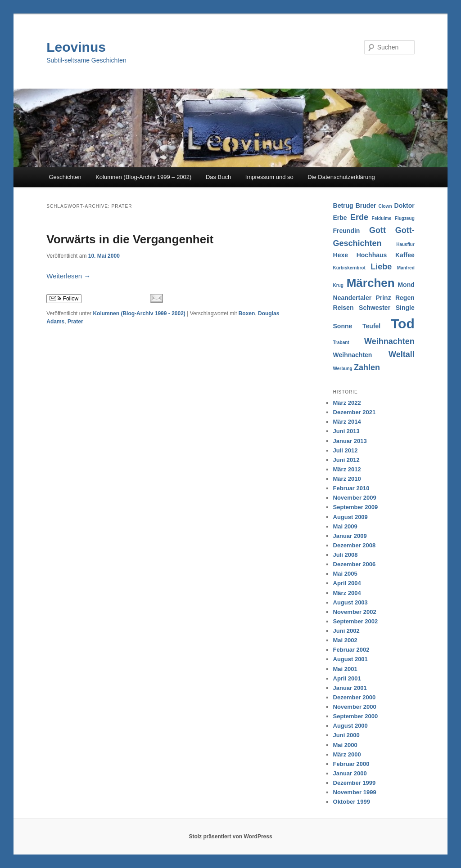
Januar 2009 (350, 536)
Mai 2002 (345, 640)
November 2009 (355, 498)
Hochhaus (372, 255)
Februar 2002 (351, 650)
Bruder (366, 206)
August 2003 (350, 602)
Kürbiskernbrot (349, 268)
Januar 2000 (350, 773)
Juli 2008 (346, 555)
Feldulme (382, 218)
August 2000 (350, 726)
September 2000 (356, 716)
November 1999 (355, 792)
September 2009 (356, 507)
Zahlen (367, 367)
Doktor (405, 206)
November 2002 (355, 612)
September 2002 (356, 621)
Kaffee (405, 255)
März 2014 (347, 422)
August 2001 (350, 659)
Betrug (343, 206)
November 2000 (355, 707)
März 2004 (347, 593)
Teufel (371, 326)
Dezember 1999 (355, 783)
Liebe (381, 267)
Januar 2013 (350, 441)
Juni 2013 (346, 431)
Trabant (341, 342)
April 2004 (347, 583)
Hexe (341, 255)
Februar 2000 (351, 764)
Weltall (402, 354)
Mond (406, 285)
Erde (359, 217)
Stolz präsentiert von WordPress (230, 837)
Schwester (375, 308)
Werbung (343, 369)
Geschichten (65, 177)
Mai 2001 (345, 669)
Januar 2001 (350, 688)
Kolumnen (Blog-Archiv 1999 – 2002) (143, 177)
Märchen (371, 283)
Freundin (347, 231)
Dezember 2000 (355, 697)
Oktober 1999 (352, 802)
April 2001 (347, 678)
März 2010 (347, 479)
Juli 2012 (346, 450)
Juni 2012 (346, 460)
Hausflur (405, 244)
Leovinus (76, 47)
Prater (75, 322)
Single (405, 308)
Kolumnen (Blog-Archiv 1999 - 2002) (139, 313)
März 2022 (347, 403)
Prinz (383, 298)
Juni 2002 (346, 631)
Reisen (343, 308)
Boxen (247, 313)
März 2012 (347, 469)
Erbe (340, 218)
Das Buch (218, 177)
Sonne (343, 326)
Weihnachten (389, 341)
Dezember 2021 (355, 412)
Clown (385, 206)
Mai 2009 (345, 526)
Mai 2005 (345, 574)
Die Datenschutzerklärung (341, 177)
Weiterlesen (68, 276)
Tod (403, 324)
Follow (64, 299)
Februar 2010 (351, 488)
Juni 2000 (346, 735)
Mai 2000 (345, 745)
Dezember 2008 (355, 545)
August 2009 (350, 517)
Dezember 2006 (355, 564)
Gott (377, 230)
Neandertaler (353, 298)
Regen (405, 298)
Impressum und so (269, 177)
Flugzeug (405, 218)
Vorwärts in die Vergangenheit (130, 239)
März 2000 (347, 754)
